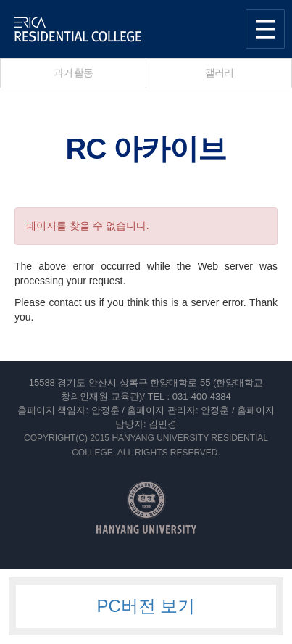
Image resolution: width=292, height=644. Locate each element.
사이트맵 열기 (265, 29)
